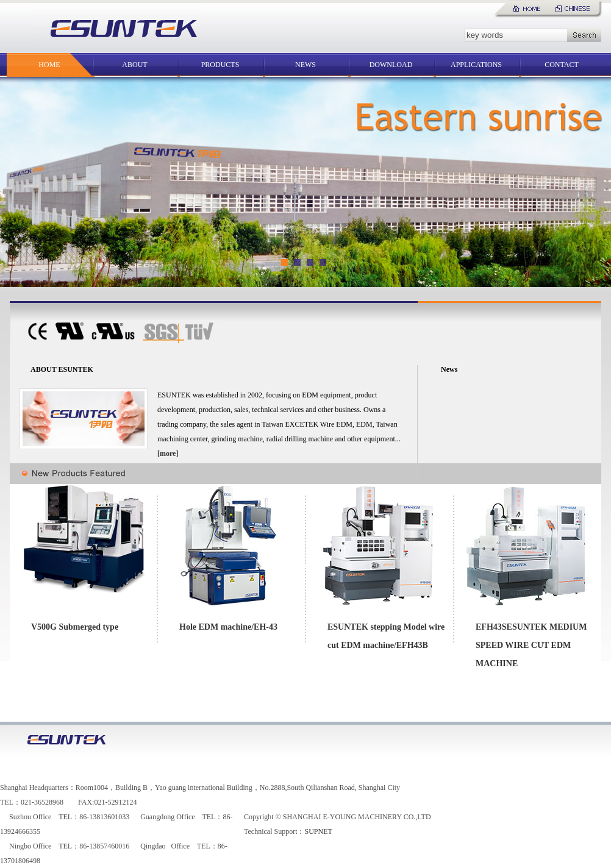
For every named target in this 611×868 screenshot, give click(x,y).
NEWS (305, 65)
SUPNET (318, 831)
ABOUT (134, 65)
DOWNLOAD (391, 65)
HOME (49, 65)
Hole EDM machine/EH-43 (228, 627)
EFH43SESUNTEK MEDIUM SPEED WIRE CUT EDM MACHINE (531, 645)
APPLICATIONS (476, 65)
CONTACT (562, 65)
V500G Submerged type (75, 627)
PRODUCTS (220, 65)
